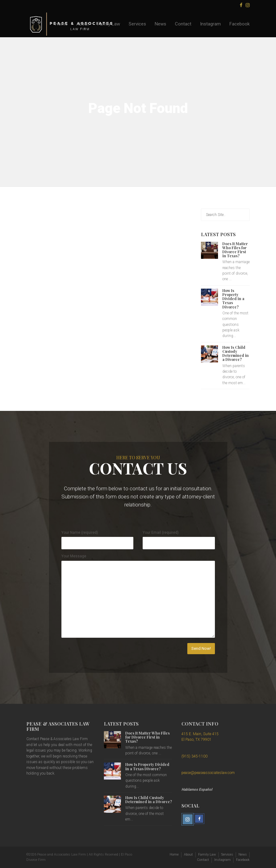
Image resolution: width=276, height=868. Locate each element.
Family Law (109, 24)
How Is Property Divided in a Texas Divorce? (233, 299)
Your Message (74, 556)
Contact (183, 24)
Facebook (240, 24)
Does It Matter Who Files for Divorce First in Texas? (235, 250)
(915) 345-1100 (194, 756)
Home (61, 24)
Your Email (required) (161, 533)
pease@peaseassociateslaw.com (208, 773)
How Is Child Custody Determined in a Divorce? (236, 353)
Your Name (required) (80, 533)
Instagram (210, 24)
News (160, 24)
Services (137, 24)
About (82, 24)
